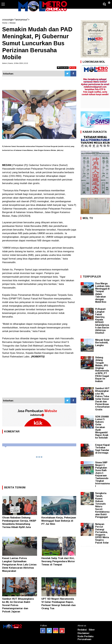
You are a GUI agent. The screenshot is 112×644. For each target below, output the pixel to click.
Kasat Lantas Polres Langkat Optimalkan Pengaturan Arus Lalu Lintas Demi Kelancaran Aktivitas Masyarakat (19, 565)
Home (5, 23)
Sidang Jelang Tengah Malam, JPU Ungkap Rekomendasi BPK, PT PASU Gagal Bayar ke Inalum (102, 369)
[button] (109, 1)
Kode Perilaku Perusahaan (86, 638)
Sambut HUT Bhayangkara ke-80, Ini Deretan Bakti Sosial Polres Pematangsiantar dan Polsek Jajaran (18, 605)
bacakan (63, 68)
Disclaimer (84, 633)
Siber (92, 630)
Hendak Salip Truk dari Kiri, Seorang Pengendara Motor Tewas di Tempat (58, 561)
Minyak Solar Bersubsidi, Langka (102, 343)
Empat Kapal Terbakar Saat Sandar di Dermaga (102, 449)
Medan (13, 23)
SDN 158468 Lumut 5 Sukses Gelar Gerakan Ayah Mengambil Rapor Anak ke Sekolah (102, 427)
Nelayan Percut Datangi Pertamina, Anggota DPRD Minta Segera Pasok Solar (102, 533)
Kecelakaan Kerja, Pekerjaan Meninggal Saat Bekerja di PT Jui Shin (59, 521)
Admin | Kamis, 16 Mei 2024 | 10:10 (15, 63)
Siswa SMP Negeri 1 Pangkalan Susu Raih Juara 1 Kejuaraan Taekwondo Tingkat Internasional (102, 474)
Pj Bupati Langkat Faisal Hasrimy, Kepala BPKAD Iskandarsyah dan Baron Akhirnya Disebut (102, 321)
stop (73, 68)
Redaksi (82, 630)
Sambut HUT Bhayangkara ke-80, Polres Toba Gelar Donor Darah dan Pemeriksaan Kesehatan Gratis (102, 399)
